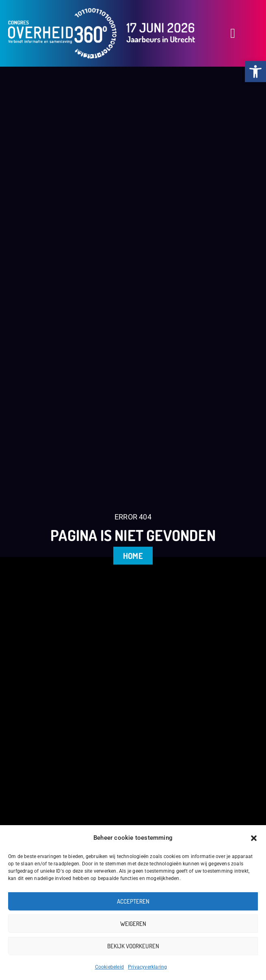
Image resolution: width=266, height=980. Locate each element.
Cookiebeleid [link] (109, 967)
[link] (255, 72)
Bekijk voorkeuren (133, 946)
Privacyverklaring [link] (147, 967)
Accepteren (133, 901)
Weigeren (133, 924)
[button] (254, 838)
